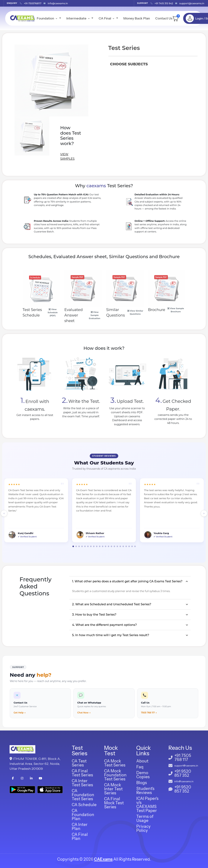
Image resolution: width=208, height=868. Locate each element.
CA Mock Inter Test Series (113, 789)
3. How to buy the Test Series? (94, 615)
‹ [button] (4, 513)
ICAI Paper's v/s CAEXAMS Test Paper (147, 805)
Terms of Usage (145, 819)
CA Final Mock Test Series (114, 803)
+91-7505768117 (33, 3)
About (142, 761)
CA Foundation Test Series (83, 795)
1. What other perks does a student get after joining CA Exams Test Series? (127, 581)
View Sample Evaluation (95, 315)
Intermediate (79, 18)
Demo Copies (143, 775)
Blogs (142, 783)
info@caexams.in (58, 3)
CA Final (107, 18)
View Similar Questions (135, 312)
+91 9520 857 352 (183, 773)
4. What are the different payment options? (104, 625)
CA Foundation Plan (83, 815)
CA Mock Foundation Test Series (115, 775)
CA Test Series (79, 763)
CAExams (103, 859)
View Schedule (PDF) (53, 312)
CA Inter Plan (80, 827)
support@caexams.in (192, 3)
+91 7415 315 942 (164, 3)
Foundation (48, 18)
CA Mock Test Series (115, 763)
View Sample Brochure (176, 310)
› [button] (204, 513)
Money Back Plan (137, 18)
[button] (73, 546)
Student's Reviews (145, 791)
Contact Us (164, 18)
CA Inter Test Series (82, 783)
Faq (140, 767)
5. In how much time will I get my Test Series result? (111, 635)
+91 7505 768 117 (183, 758)
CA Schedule (84, 805)
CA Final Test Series (82, 773)
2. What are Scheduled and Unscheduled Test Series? (112, 604)
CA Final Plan (80, 837)
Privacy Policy (143, 828)
